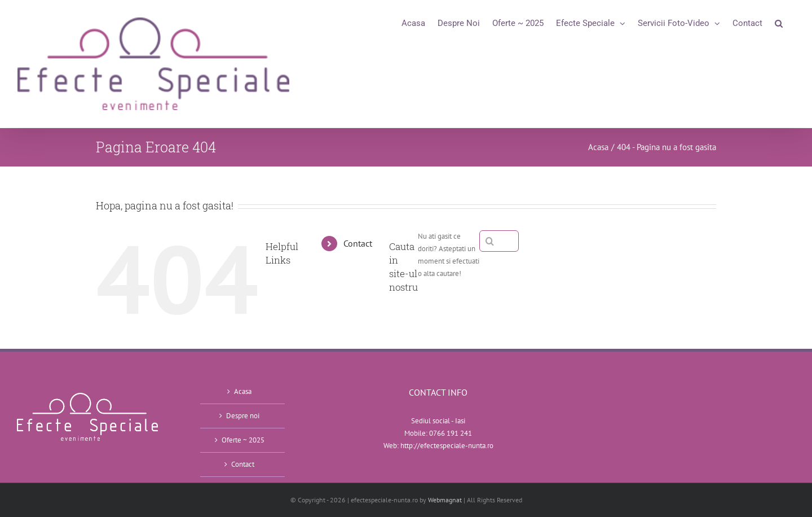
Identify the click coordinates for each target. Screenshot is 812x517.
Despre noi (243, 416)
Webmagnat (445, 500)
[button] (779, 23)
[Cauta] (490, 241)
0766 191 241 (451, 433)
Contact (358, 243)
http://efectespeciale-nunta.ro (447, 446)
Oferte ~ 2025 (243, 440)
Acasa (243, 391)
